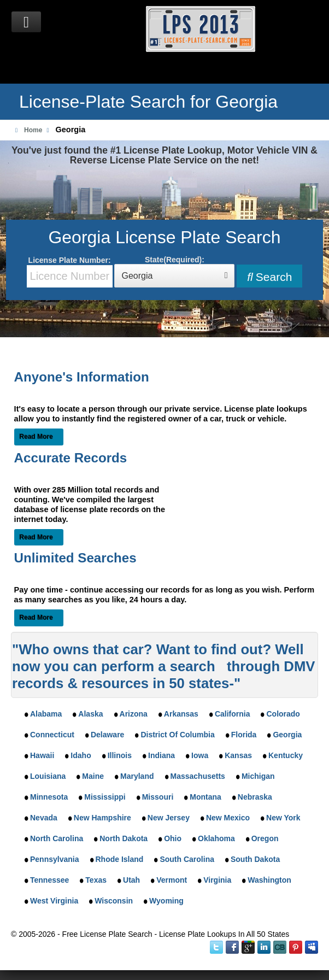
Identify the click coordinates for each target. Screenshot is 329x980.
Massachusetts (198, 776)
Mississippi (105, 797)
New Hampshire (102, 818)
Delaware (107, 735)
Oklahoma (216, 838)
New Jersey (169, 818)
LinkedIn (264, 947)
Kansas (238, 755)
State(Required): (174, 271)
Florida (244, 735)
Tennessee (49, 880)
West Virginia (54, 901)
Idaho (81, 755)
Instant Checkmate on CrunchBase (280, 947)
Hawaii (42, 755)
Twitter (216, 947)
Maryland (137, 776)
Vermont (172, 880)
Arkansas (181, 714)
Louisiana (48, 776)
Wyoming (166, 901)
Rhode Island (120, 859)
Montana (205, 797)
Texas (96, 880)
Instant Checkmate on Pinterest (296, 947)
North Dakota (124, 838)
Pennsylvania (55, 859)
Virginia (217, 880)
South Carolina (187, 859)
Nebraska (255, 797)
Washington (269, 880)
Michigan (258, 776)
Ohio (173, 838)
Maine (93, 776)
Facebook (232, 947)
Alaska (90, 714)
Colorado (283, 714)
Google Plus (248, 947)
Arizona (134, 714)
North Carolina (57, 838)
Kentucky (286, 755)
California (233, 714)
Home (33, 130)
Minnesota (49, 797)
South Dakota (255, 859)
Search (269, 277)
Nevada (44, 818)
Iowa (200, 755)
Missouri (158, 797)
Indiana (161, 755)
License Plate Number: (70, 272)
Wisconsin (114, 901)
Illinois (120, 755)
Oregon (265, 838)
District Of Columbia (177, 735)
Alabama (46, 714)
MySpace (312, 947)
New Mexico (228, 818)
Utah (131, 880)
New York (283, 818)
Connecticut (52, 735)
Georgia (287, 735)
